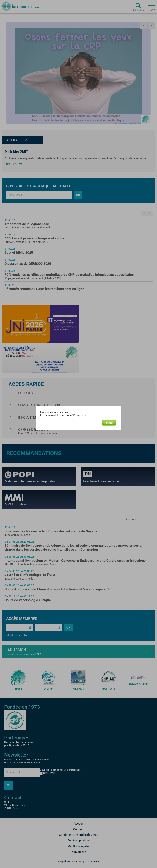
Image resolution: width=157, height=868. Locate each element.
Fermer (109, 423)
